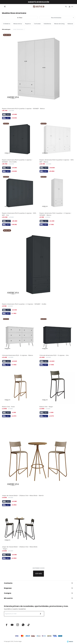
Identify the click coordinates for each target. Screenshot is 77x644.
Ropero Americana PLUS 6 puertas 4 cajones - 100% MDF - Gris (19, 214)
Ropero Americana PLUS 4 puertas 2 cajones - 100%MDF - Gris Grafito (17, 161)
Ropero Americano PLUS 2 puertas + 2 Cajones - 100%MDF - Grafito (24, 304)
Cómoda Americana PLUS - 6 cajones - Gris (54, 355)
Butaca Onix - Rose (8, 407)
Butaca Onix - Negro (46, 407)
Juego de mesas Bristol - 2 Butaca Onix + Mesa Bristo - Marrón (23, 496)
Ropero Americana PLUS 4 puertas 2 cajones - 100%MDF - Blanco (23, 109)
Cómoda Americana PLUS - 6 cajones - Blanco (17, 355)
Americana (18, 29)
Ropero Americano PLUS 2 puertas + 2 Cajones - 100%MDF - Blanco (56, 214)
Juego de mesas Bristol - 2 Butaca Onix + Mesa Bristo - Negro (20, 548)
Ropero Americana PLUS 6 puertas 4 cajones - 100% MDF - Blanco (57, 161)
